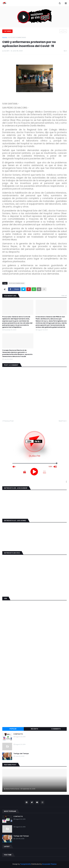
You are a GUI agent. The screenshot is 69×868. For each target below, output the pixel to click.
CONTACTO (18, 734)
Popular (13, 729)
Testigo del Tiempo (21, 754)
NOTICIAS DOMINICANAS (17, 37)
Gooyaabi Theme (49, 864)
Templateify (25, 864)
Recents (34, 729)
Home (5, 37)
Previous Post (8, 421)
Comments (56, 729)
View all (64, 296)
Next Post (62, 421)
